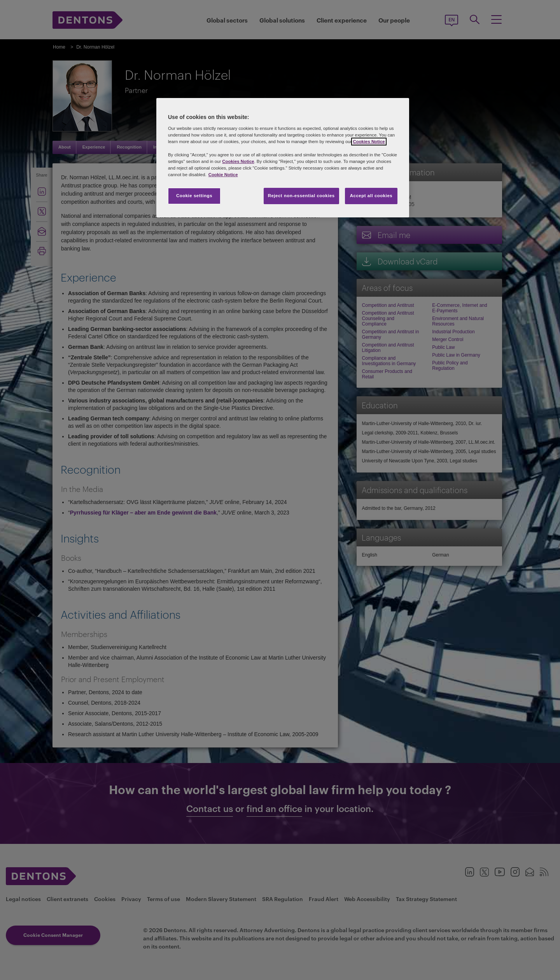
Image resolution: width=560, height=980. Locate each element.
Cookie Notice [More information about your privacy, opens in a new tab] (223, 175)
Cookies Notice (369, 142)
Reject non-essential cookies (301, 196)
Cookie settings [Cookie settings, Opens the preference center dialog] (194, 196)
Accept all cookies (371, 196)
